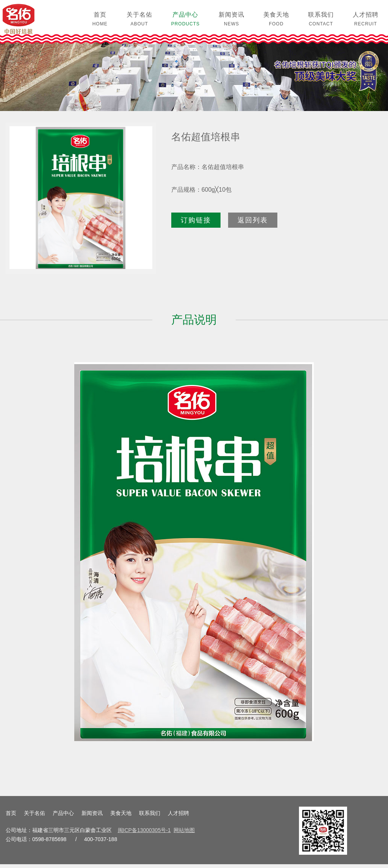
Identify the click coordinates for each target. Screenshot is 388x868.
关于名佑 (34, 817)
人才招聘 (178, 817)
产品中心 (63, 817)
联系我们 (150, 817)
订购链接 (196, 224)
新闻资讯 (92, 817)
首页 (11, 817)
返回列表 (253, 224)
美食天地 (121, 817)
